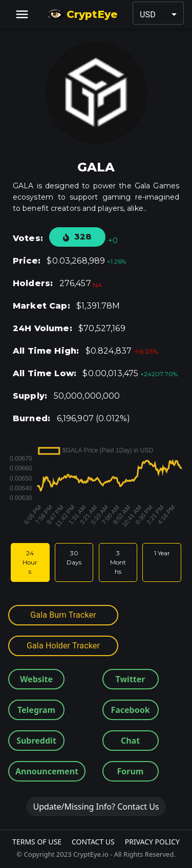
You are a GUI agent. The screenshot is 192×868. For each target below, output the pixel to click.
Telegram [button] (36, 710)
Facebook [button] (130, 710)
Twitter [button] (131, 679)
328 (77, 237)
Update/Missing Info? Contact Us (96, 807)
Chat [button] (130, 741)
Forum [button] (131, 771)
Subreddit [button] (36, 741)
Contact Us (93, 842)
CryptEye (82, 14)
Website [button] (36, 679)
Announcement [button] (47, 771)
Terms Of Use (37, 842)
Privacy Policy (152, 842)
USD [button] (148, 15)
